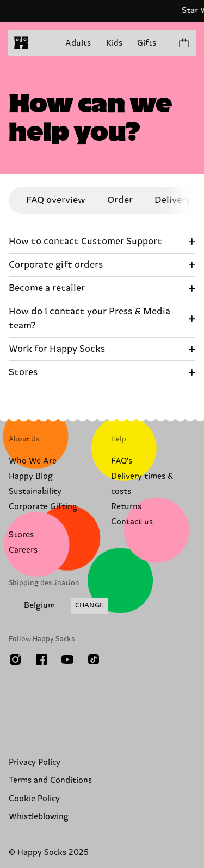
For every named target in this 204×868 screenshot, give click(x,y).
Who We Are (33, 461)
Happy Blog (31, 476)
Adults (78, 43)
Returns (126, 507)
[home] (21, 43)
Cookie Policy (34, 799)
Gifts (147, 43)
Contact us (132, 522)
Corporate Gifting (43, 507)
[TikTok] (94, 660)
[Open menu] (42, 43)
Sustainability (35, 492)
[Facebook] (41, 660)
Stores (21, 535)
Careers (23, 550)
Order (120, 200)
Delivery (172, 200)
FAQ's (122, 461)
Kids (114, 43)
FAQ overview (56, 200)
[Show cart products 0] (183, 43)
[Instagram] (15, 660)
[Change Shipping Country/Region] (58, 606)
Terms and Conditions (50, 780)
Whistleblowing (39, 817)
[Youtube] (67, 660)
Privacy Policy (35, 762)
